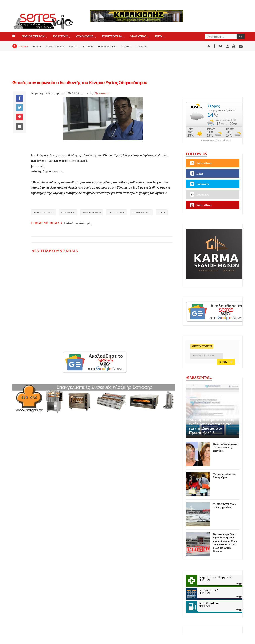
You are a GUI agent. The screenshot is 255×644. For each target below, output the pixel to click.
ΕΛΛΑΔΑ (74, 47)
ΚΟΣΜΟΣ (88, 47)
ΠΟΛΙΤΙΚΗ (61, 37)
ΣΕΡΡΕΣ (37, 47)
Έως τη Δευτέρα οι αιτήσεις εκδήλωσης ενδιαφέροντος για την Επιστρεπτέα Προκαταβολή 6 (211, 426)
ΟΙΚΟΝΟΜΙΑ (85, 37)
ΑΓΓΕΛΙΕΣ (142, 47)
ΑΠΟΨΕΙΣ (126, 47)
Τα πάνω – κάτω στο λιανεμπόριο (224, 476)
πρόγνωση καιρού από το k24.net (216, 140)
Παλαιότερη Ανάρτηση (78, 223)
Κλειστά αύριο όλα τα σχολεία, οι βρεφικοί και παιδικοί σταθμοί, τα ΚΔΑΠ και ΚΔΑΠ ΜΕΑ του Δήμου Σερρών (225, 543)
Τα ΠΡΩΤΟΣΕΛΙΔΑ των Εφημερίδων (224, 506)
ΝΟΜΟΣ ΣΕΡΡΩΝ (33, 37)
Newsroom (102, 93)
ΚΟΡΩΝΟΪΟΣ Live (107, 47)
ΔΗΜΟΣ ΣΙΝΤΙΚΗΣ (44, 212)
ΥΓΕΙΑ (162, 212)
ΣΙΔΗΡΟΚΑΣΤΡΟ (141, 212)
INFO (159, 37)
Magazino (139, 37)
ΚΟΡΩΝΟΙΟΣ (68, 212)
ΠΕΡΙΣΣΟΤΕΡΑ (112, 37)
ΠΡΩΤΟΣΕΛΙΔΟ (117, 212)
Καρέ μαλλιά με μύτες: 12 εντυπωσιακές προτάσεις (226, 447)
